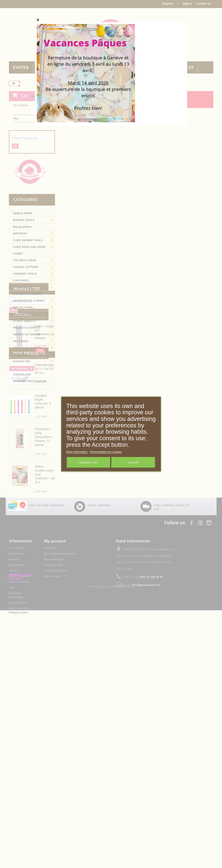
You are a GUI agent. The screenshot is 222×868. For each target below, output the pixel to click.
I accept (133, 463)
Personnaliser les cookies (106, 452)
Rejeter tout (89, 463)
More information (77, 452)
